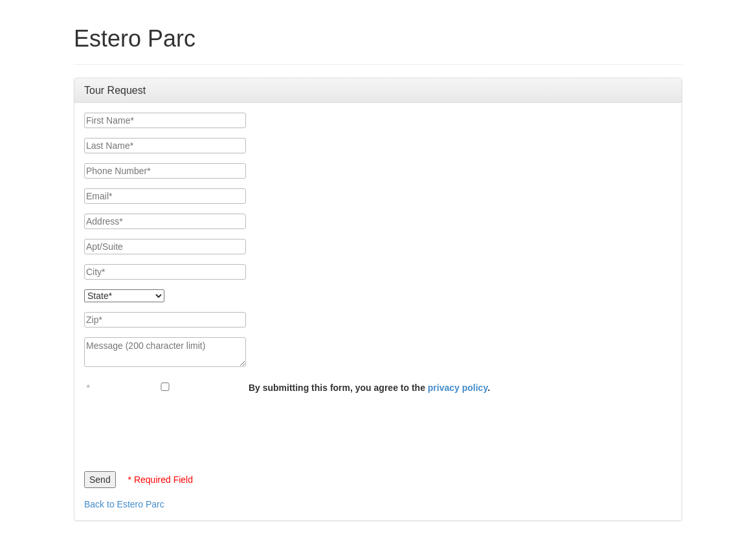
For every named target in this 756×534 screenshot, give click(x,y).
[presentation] (183, 429)
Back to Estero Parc (124, 504)
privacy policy (458, 388)
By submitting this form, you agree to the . (369, 388)
